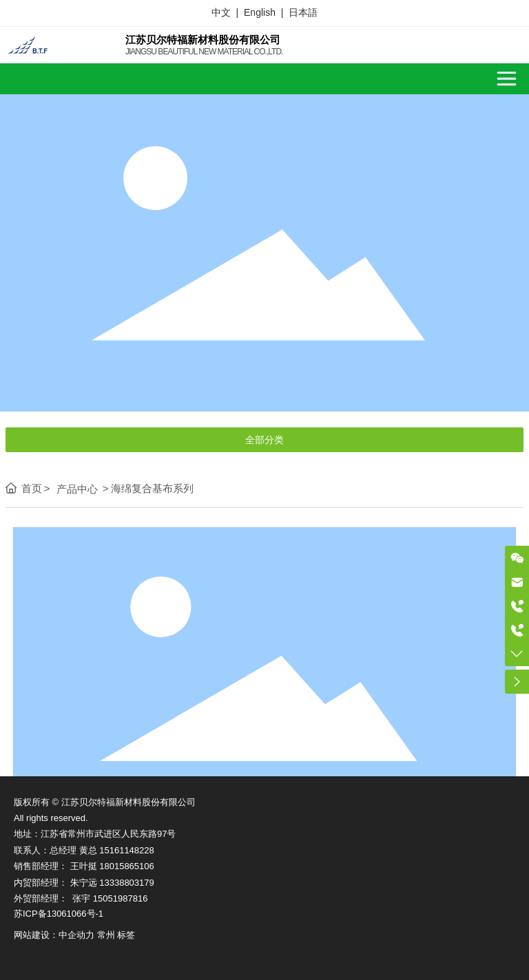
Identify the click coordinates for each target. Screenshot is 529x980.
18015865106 (127, 866)
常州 (106, 935)
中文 (221, 12)
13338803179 (127, 883)
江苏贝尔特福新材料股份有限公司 (203, 40)
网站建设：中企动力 (54, 935)
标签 (126, 935)
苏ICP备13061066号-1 (59, 914)
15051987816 (121, 898)
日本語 (303, 12)
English (260, 12)
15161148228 (127, 850)
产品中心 (77, 489)
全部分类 (264, 440)
